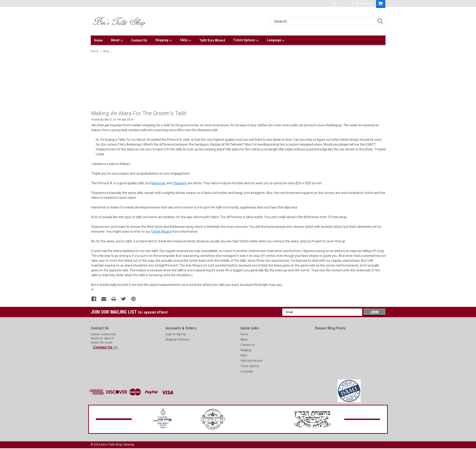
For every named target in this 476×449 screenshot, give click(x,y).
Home (98, 40)
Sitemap (129, 444)
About (117, 40)
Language (276, 40)
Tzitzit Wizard (161, 232)
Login (169, 334)
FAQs (186, 40)
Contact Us (139, 40)
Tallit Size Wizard (212, 40)
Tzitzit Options (246, 40)
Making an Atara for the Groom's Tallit (137, 51)
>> (105, 347)
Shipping (164, 40)
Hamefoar (158, 183)
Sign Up (181, 334)
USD (337, 3)
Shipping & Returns (177, 339)
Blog (106, 51)
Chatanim (180, 183)
